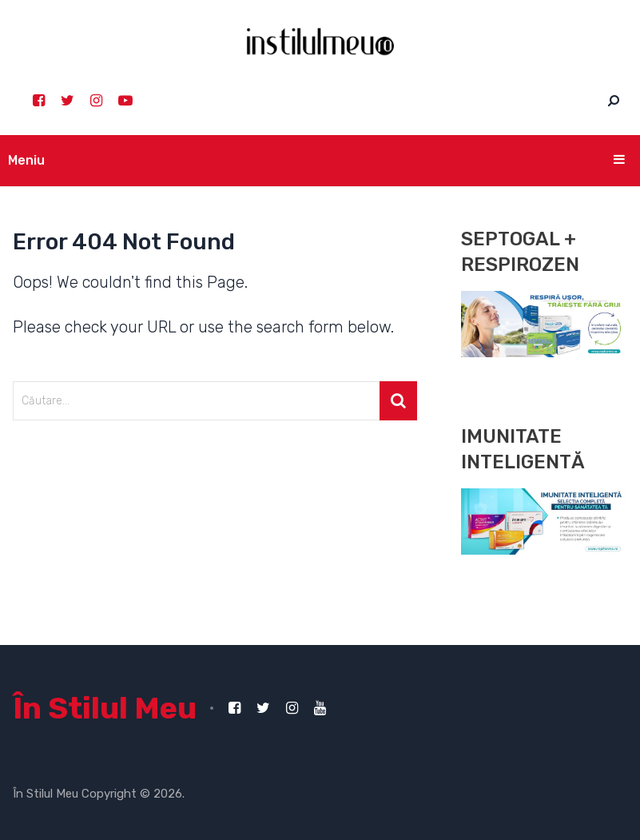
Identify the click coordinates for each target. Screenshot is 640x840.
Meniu (26, 160)
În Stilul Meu (105, 708)
